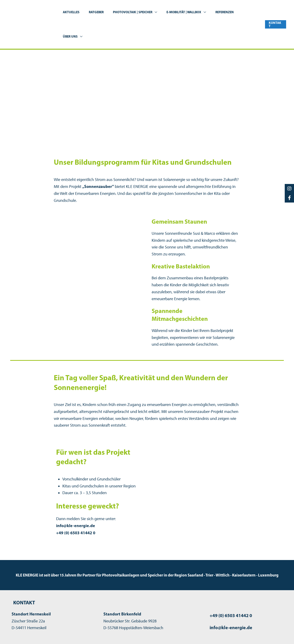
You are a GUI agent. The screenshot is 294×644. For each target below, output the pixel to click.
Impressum (216, 633)
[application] (157, 12)
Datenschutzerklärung (249, 633)
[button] (275, 12)
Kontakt (279, 633)
